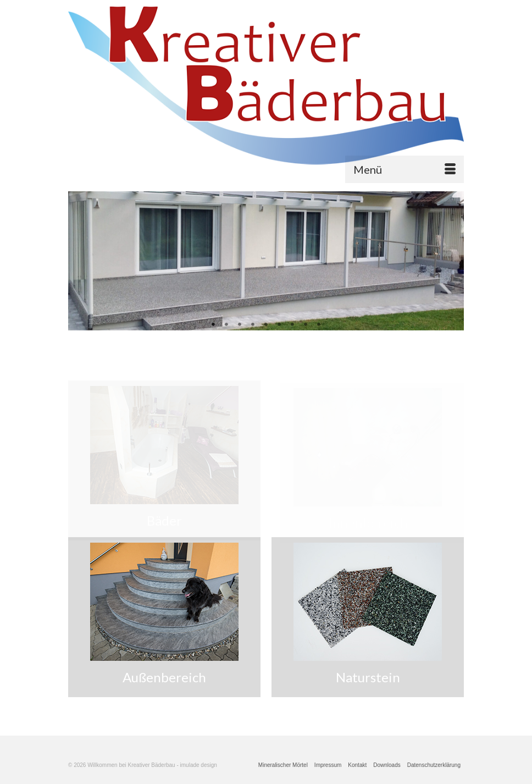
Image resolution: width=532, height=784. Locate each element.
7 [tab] (292, 325)
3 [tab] (240, 325)
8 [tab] (306, 325)
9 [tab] (319, 325)
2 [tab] (226, 325)
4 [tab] (253, 325)
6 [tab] (279, 325)
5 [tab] (266, 325)
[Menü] (404, 169)
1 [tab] (213, 325)
